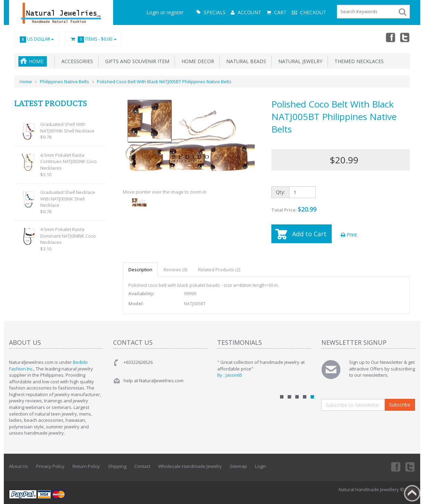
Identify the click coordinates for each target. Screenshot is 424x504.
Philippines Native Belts (65, 82)
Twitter (405, 37)
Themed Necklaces (358, 61)
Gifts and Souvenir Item (136, 61)
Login (261, 466)
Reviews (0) (175, 270)
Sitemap (238, 466)
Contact (142, 466)
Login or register (165, 12)
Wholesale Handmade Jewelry (190, 466)
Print (349, 235)
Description (140, 270)
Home (36, 61)
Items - (93, 39)
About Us (19, 466)
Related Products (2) (219, 270)
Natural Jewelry (299, 61)
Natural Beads (245, 61)
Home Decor (196, 61)
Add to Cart (309, 234)
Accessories (76, 61)
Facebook (390, 37)
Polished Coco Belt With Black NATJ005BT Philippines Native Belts (164, 82)
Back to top (412, 493)
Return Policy (86, 466)
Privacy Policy (50, 466)
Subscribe (400, 405)
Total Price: (294, 209)
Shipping (117, 466)
